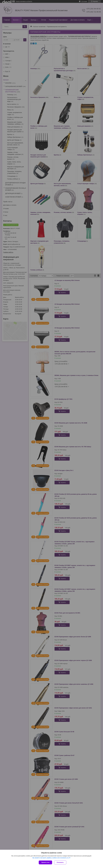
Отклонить (60, 862)
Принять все (45, 862)
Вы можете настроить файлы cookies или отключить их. (51, 858)
